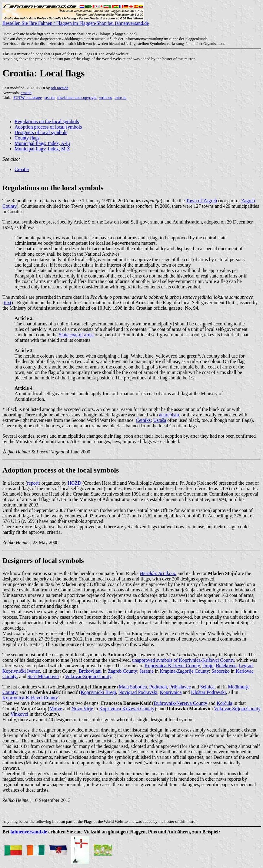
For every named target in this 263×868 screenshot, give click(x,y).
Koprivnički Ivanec (21, 671)
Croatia (22, 169)
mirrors (120, 98)
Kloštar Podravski (209, 692)
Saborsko (221, 671)
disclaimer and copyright (77, 98)
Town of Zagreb (201, 201)
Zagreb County (122, 671)
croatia (26, 93)
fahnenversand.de (29, 832)
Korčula (225, 703)
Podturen (158, 687)
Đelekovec (226, 666)
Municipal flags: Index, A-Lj (42, 143)
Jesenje (147, 671)
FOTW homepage (27, 98)
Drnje (208, 666)
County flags (27, 138)
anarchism (169, 415)
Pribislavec (180, 687)
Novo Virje (82, 709)
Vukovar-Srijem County (88, 676)
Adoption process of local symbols (48, 127)
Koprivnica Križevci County (127, 709)
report (33, 483)
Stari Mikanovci (43, 676)
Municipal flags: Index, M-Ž (42, 149)
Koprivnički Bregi (98, 692)
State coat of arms (76, 335)
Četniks (143, 420)
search (50, 98)
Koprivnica (171, 692)
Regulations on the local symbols (47, 121)
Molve (56, 709)
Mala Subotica (133, 687)
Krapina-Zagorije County (184, 671)
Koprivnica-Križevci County (172, 666)
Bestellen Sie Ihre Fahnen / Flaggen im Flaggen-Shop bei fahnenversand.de (76, 21)
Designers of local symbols (41, 132)
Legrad (246, 666)
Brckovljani (90, 671)
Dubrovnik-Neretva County (180, 703)
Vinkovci (20, 714)
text (8, 303)
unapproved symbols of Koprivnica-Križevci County (183, 660)
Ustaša (160, 420)
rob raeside (60, 88)
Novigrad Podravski (138, 692)
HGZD (75, 483)
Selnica (207, 687)
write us (106, 98)
